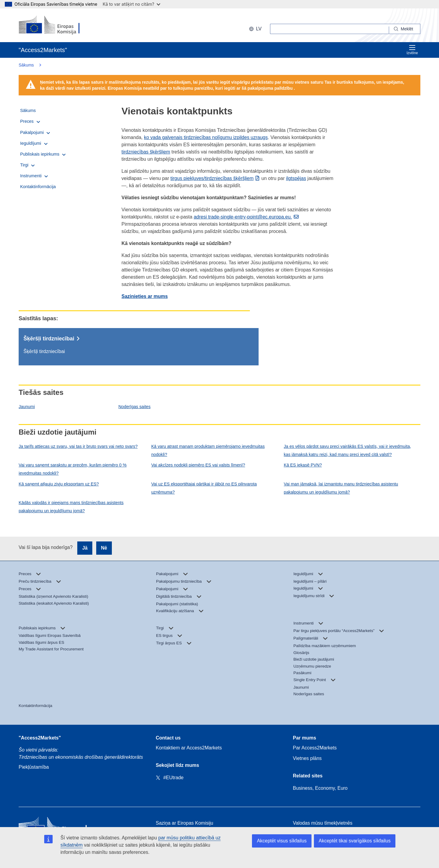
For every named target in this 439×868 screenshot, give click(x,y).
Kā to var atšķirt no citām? (131, 4)
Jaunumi (27, 407)
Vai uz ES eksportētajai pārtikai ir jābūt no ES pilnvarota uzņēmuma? (204, 488)
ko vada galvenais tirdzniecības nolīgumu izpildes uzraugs (206, 137)
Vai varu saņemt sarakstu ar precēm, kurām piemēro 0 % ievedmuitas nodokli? (73, 469)
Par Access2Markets (315, 748)
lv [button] (255, 29)
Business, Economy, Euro (320, 788)
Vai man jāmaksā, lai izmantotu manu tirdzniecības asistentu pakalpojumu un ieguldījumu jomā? (341, 488)
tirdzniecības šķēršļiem (146, 152)
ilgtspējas (296, 178)
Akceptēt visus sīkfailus (282, 841)
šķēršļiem (244, 178)
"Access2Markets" (40, 738)
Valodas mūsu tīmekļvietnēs (323, 823)
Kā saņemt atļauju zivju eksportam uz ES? (59, 484)
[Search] (405, 29)
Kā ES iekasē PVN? (303, 465)
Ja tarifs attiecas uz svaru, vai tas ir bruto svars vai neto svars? (78, 446)
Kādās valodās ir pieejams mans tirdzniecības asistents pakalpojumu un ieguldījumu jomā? (71, 507)
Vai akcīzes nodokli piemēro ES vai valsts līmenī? (198, 465)
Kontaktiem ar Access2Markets (189, 748)
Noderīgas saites (135, 407)
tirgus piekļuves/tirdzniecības (202, 178)
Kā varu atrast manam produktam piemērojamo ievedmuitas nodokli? (208, 450)
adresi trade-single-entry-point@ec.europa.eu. (243, 217)
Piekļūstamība (34, 767)
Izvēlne (412, 50)
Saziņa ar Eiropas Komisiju (184, 823)
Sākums (26, 65)
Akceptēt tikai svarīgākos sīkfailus (355, 841)
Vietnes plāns (307, 758)
